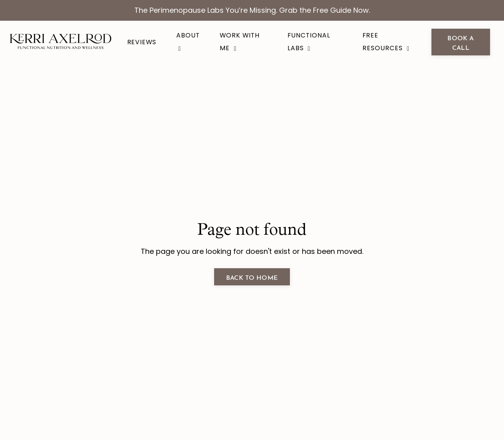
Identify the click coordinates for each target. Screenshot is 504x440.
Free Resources (386, 42)
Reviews (142, 42)
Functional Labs (309, 42)
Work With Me (240, 42)
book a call (461, 42)
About (188, 41)
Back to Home (252, 277)
